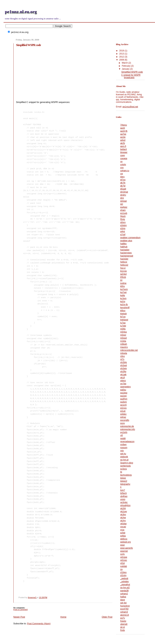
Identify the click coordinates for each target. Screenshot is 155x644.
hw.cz (123, 268)
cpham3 (124, 612)
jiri (121, 280)
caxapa (124, 158)
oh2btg (124, 362)
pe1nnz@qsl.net (130, 107)
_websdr (124, 578)
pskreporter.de (127, 426)
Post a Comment (21, 609)
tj (121, 487)
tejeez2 (124, 481)
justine (123, 283)
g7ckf (123, 235)
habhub (124, 247)
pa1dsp (124, 393)
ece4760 (124, 609)
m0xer (123, 335)
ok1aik (123, 375)
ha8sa (123, 597)
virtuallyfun (125, 505)
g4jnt (123, 231)
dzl (122, 204)
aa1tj (123, 128)
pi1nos (123, 408)
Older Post (107, 617)
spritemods (126, 466)
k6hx (123, 286)
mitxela (124, 353)
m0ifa (123, 329)
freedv (123, 621)
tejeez (123, 478)
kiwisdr (124, 314)
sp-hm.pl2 (125, 588)
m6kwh (124, 344)
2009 (122, 60)
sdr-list (123, 603)
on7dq (123, 384)
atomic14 (125, 615)
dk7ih (123, 183)
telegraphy (125, 484)
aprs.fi (123, 146)
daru (122, 177)
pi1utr (123, 411)
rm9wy (123, 445)
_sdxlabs (125, 582)
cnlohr (123, 165)
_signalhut (125, 585)
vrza (122, 530)
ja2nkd (123, 274)
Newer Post (19, 617)
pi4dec (123, 414)
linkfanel (124, 320)
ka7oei (123, 292)
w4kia (123, 536)
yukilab (124, 566)
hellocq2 (124, 265)
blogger (124, 152)
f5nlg (123, 219)
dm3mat (124, 192)
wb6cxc (124, 539)
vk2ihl (123, 508)
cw (122, 174)
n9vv (123, 356)
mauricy (124, 347)
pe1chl (123, 405)
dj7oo (123, 180)
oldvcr (123, 381)
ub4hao (124, 496)
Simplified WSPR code (132, 72)
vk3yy (123, 521)
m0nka (124, 332)
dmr (122, 198)
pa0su (123, 390)
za (121, 569)
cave (123, 155)
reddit (123, 438)
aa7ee (123, 134)
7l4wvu (124, 125)
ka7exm (124, 289)
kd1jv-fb (124, 305)
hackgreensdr (127, 256)
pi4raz (123, 417)
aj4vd (123, 140)
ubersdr (124, 624)
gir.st (123, 627)
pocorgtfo (125, 420)
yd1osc (124, 560)
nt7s (122, 359)
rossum (124, 448)
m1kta (123, 341)
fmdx (123, 630)
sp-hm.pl (124, 460)
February (126, 66)
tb (121, 472)
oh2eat (124, 365)
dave (123, 600)
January (126, 69)
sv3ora (124, 469)
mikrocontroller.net (129, 350)
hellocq (124, 262)
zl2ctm (123, 575)
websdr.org (126, 542)
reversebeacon (127, 442)
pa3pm (124, 402)
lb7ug (123, 317)
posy (123, 423)
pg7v (123, 618)
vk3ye (123, 518)
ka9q (123, 295)
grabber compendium (130, 238)
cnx (122, 168)
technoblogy (126, 475)
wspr (123, 545)
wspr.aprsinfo (127, 548)
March (125, 63)
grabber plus (126, 241)
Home (63, 617)
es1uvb (124, 213)
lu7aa (123, 323)
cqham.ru (125, 171)
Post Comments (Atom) (39, 624)
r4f (122, 435)
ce (121, 161)
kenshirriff (125, 308)
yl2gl (123, 563)
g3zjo (123, 228)
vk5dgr (124, 524)
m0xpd (124, 338)
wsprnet (124, 551)
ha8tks (123, 244)
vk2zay (124, 512)
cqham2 (124, 594)
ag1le (123, 137)
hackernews (126, 253)
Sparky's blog (127, 463)
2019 (122, 51)
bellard (124, 149)
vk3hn (123, 515)
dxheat (124, 201)
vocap (123, 527)
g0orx (123, 222)
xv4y (123, 554)
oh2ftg (123, 372)
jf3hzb (123, 277)
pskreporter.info (128, 429)
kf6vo (123, 311)
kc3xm (123, 298)
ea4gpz (124, 207)
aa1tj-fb (124, 131)
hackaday (125, 250)
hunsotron (125, 606)
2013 (122, 54)
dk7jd (123, 186)
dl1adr (123, 189)
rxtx (122, 451)
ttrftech (124, 493)
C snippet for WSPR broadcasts (131, 76)
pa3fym (124, 399)
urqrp (123, 499)
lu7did (123, 326)
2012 (122, 57)
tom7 (123, 490)
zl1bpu (123, 572)
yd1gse (124, 557)
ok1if (123, 378)
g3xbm (124, 225)
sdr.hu (123, 454)
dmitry (123, 195)
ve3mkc (124, 502)
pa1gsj (123, 396)
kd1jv (123, 302)
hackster (124, 259)
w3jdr (123, 533)
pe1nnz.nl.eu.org (21, 12)
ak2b (123, 143)
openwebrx (126, 387)
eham (123, 210)
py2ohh (124, 432)
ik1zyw (124, 271)
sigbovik (124, 457)
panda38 (125, 591)
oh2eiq (124, 368)
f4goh (123, 216)
